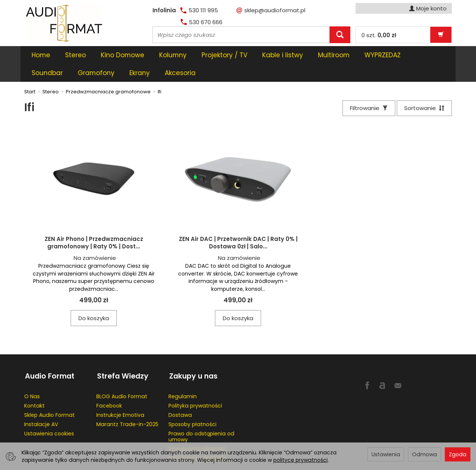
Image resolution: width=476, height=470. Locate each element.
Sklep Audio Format (49, 396)
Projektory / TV (224, 55)
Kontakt (34, 386)
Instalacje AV (41, 405)
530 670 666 (202, 22)
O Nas (32, 377)
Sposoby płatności (192, 405)
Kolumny (173, 55)
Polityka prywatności (195, 386)
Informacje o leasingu (197, 439)
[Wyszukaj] (340, 35)
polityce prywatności (300, 460)
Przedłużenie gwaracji (197, 429)
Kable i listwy (283, 55)
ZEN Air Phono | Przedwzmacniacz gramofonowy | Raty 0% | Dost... (94, 225)
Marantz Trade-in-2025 (127, 405)
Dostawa (180, 396)
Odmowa (424, 454)
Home (41, 55)
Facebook (109, 386)
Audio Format (49, 358)
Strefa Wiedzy (122, 358)
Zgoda (458, 454)
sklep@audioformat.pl (271, 10)
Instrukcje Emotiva (120, 396)
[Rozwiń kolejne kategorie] (369, 55)
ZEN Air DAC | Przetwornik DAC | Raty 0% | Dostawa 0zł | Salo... (238, 225)
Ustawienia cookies (49, 414)
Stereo (75, 55)
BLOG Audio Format (122, 377)
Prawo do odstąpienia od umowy (201, 417)
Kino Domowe (123, 55)
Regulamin (183, 377)
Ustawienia (386, 454)
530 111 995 (199, 10)
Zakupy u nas (193, 358)
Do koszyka (94, 301)
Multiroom (334, 55)
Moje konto (428, 8)
